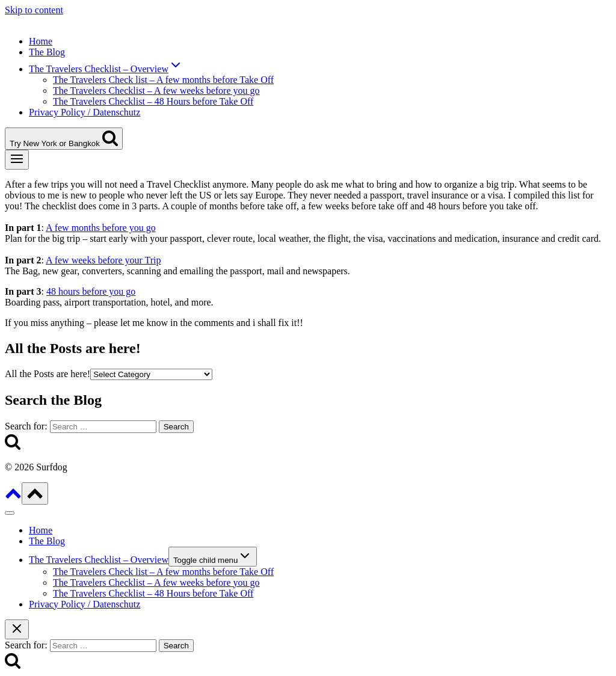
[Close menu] (10, 513)
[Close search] (17, 629)
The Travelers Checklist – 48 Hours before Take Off (153, 101)
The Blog (47, 52)
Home (41, 41)
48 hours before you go (91, 291)
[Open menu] (17, 160)
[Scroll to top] (13, 498)
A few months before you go (101, 228)
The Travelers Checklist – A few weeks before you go (156, 91)
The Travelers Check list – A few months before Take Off (163, 80)
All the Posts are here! (48, 374)
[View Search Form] (64, 139)
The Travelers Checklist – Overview (99, 560)
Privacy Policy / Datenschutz (85, 112)
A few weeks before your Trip (103, 260)
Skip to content (34, 10)
